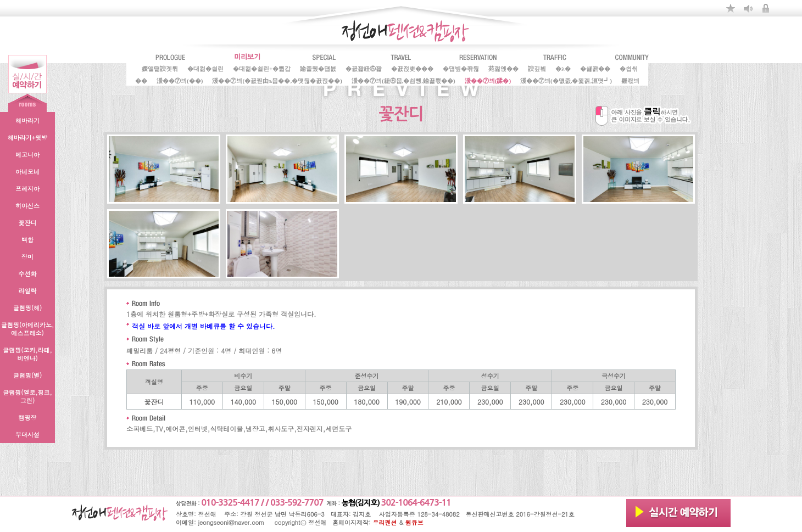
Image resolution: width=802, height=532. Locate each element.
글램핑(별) (27, 375)
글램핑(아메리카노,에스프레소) (27, 329)
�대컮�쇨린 (205, 68)
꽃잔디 (28, 223)
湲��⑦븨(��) (180, 80)
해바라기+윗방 (27, 138)
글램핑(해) (27, 308)
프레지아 (27, 189)
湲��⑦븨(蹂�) (488, 80)
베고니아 (27, 155)
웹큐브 (414, 522)
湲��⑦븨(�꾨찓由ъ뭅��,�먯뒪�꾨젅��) (277, 80)
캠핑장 (28, 418)
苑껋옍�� (503, 68)
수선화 (28, 274)
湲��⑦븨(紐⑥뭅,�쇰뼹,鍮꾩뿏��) (403, 80)
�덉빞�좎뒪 (461, 68)
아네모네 (27, 172)
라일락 (28, 291)
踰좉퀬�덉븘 (318, 68)
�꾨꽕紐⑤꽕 (364, 68)
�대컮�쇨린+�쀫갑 (262, 68)
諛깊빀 (537, 68)
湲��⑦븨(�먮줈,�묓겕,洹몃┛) (566, 80)
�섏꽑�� (595, 68)
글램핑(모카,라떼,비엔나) (27, 354)
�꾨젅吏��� (412, 68)
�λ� (563, 68)
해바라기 (27, 121)
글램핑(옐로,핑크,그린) (27, 396)
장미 (27, 257)
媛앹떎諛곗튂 (160, 68)
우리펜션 (385, 522)
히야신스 (27, 206)
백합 (27, 240)
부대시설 (27, 435)
